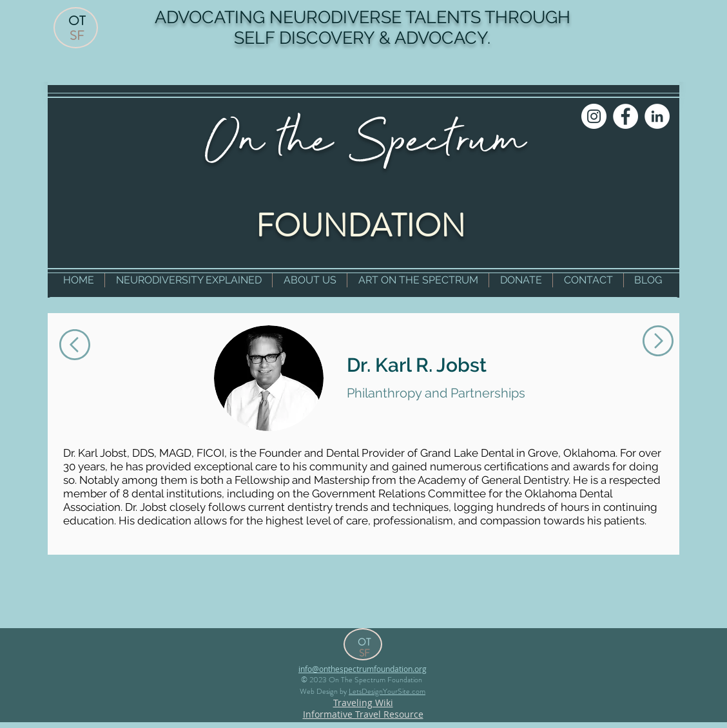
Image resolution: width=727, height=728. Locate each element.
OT (77, 21)
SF (77, 36)
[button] (189, 280)
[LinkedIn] (657, 116)
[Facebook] (625, 116)
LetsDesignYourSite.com (387, 691)
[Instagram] (594, 116)
